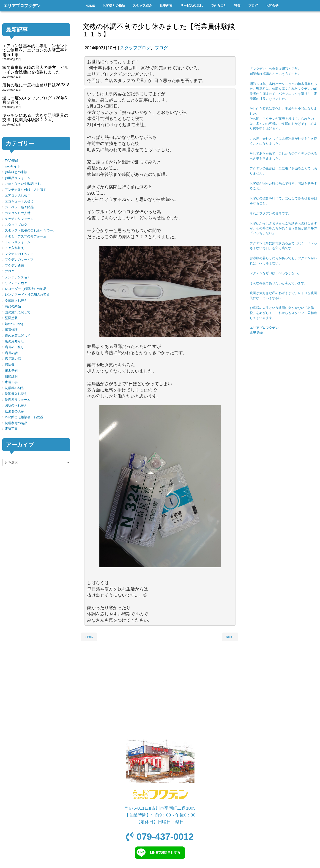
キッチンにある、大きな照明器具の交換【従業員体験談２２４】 (35, 118)
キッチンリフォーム (19, 219)
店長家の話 (13, 359)
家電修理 (11, 330)
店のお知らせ (14, 341)
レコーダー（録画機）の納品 (26, 289)
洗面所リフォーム (18, 400)
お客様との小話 (16, 172)
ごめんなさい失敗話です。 (24, 184)
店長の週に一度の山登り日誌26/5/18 (36, 85)
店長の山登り (14, 347)
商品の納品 (13, 306)
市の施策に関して (18, 336)
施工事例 (11, 370)
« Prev (89, 637)
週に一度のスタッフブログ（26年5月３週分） (35, 100)
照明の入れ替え (16, 405)
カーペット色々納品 (19, 207)
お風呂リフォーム (18, 178)
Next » (230, 637)
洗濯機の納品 (14, 388)
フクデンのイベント (19, 254)
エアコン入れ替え (18, 195)
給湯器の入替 (14, 411)
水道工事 (11, 382)
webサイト (12, 166)
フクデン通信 (14, 266)
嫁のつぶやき (14, 324)
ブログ (161, 48)
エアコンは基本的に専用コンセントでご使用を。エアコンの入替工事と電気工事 (35, 50)
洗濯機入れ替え (16, 394)
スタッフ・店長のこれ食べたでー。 (30, 231)
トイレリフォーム (18, 242)
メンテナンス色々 (18, 277)
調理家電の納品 (16, 423)
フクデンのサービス (19, 260)
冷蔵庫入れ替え (16, 301)
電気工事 (11, 429)
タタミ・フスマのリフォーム (26, 236)
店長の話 (11, 353)
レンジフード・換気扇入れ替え (27, 295)
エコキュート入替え (19, 201)
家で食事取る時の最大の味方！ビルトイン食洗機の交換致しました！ (35, 70)
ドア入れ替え (14, 248)
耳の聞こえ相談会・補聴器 (24, 417)
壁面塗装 (11, 318)
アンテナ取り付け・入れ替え (26, 190)
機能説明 (11, 376)
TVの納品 (12, 160)
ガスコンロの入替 (18, 213)
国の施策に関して (18, 312)
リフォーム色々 (16, 283)
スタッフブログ (135, 48)
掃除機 (10, 365)
